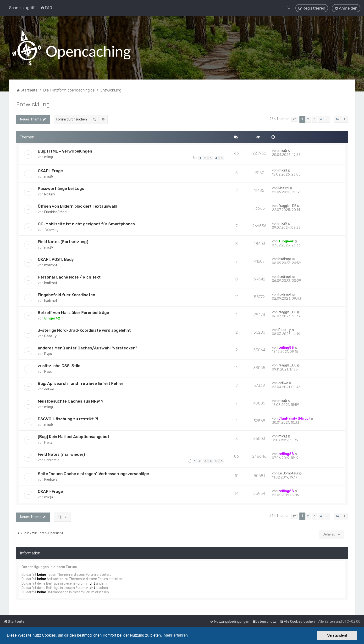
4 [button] (321, 119)
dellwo (49, 389)
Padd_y (50, 336)
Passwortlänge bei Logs (61, 188)
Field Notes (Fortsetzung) (63, 241)
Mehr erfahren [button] (176, 635)
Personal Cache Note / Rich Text (69, 277)
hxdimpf (51, 265)
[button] (294, 119)
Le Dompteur (288, 473)
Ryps (48, 353)
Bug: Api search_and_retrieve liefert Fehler (81, 383)
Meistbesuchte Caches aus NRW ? (71, 401)
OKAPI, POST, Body (56, 259)
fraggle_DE (287, 205)
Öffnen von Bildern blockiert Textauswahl (77, 206)
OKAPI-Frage (50, 170)
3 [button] (314, 119)
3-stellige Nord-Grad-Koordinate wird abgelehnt (84, 330)
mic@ (49, 157)
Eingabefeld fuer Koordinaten (66, 294)
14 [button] (337, 119)
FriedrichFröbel (56, 212)
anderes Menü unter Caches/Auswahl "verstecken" (87, 348)
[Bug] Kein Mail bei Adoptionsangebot (74, 436)
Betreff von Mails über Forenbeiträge (73, 312)
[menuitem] (46, 8)
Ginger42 (52, 318)
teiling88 (286, 347)
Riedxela (51, 479)
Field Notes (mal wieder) (61, 454)
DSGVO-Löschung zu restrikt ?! (68, 418)
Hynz (48, 442)
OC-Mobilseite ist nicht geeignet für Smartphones (86, 223)
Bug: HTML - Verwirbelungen (65, 151)
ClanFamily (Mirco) (294, 418)
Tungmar (286, 241)
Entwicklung (33, 104)
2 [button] (308, 119)
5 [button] (327, 119)
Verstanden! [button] (337, 635)
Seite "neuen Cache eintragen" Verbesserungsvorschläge (93, 473)
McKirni (50, 194)
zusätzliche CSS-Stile (59, 365)
